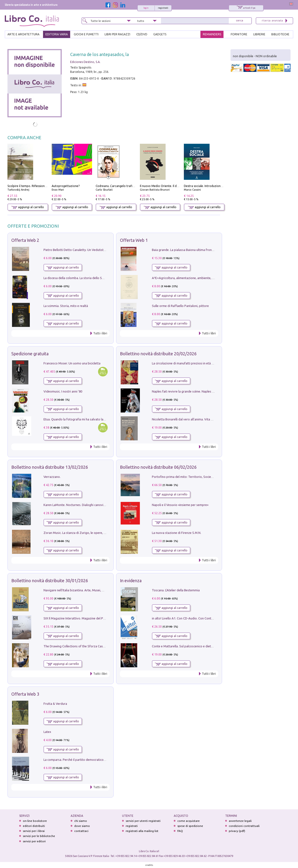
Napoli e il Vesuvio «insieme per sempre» (180, 505)
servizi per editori (34, 841)
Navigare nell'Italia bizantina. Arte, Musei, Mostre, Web (82, 590)
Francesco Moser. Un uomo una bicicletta (72, 363)
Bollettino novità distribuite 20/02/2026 (158, 354)
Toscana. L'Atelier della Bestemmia (176, 590)
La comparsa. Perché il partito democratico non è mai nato (84, 760)
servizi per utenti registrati (143, 821)
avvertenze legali (240, 821)
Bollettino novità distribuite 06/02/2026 (158, 467)
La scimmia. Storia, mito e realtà (66, 306)
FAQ (180, 831)
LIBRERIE (259, 34)
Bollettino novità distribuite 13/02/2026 (50, 467)
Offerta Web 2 (25, 240)
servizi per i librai (34, 831)
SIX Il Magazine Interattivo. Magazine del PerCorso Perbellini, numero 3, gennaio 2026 (103, 618)
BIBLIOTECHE (280, 34)
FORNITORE (239, 34)
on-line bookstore (35, 821)
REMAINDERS (212, 34)
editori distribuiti (34, 826)
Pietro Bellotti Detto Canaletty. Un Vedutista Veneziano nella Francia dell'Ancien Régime (105, 250)
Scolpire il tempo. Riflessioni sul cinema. (34, 186)
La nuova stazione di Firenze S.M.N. (177, 533)
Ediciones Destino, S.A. (85, 62)
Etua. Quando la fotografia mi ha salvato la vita (76, 419)
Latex (47, 732)
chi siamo (81, 821)
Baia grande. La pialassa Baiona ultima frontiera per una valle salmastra (202, 250)
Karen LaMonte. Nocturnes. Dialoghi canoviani (75, 505)
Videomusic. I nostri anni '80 (63, 391)
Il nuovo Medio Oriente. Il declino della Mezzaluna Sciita (178, 186)
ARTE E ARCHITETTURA (23, 34)
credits (149, 865)
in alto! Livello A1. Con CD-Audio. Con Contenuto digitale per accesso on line (205, 618)
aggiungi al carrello (28, 207)
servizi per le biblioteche (39, 836)
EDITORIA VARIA (57, 34)
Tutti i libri (100, 333)
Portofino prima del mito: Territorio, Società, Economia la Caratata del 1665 (205, 477)
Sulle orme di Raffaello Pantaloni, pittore (180, 306)
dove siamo (82, 826)
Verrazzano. (52, 477)
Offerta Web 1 (134, 240)
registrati (163, 8)
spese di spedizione (190, 826)
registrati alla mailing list (142, 831)
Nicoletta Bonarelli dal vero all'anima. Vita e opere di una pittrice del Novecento (207, 419)
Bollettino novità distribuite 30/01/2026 (50, 581)
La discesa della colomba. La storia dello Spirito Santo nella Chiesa (90, 278)
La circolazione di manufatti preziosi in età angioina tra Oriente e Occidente (204, 363)
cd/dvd (142, 34)
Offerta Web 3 (25, 694)
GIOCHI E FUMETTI (86, 34)
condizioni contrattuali (244, 826)
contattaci (81, 831)
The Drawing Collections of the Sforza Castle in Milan (81, 646)
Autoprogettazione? (66, 186)
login (146, 8)
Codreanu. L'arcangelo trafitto (116, 186)
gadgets (160, 34)
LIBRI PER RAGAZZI (117, 34)
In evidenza (131, 581)
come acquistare (189, 821)
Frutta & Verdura (55, 704)
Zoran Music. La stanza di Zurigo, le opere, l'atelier (79, 533)
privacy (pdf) (237, 831)
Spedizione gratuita (30, 354)
